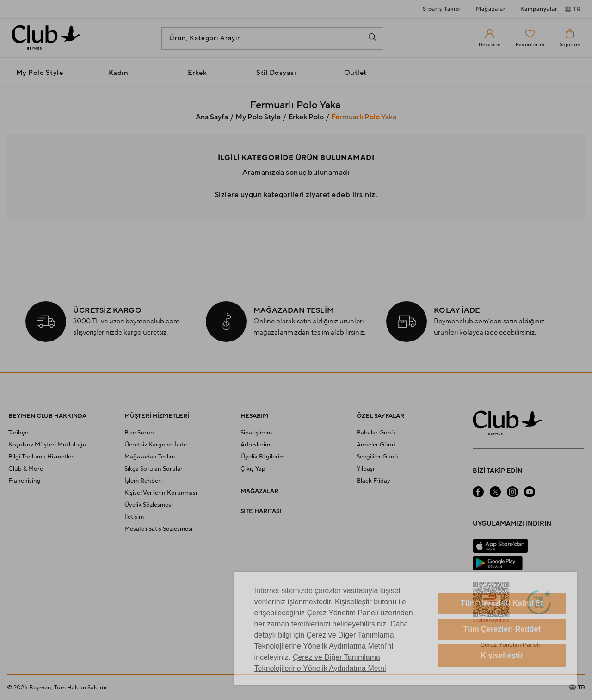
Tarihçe (18, 433)
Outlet (355, 73)
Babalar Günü (376, 433)
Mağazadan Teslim (150, 457)
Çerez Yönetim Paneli (510, 645)
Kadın (119, 73)
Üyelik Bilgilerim (262, 457)
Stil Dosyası (276, 73)
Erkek (197, 73)
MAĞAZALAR (259, 491)
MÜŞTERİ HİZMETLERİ (157, 416)
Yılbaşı (365, 469)
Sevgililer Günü (377, 457)
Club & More (26, 469)
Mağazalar (491, 9)
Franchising (25, 481)
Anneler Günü (376, 445)
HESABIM (254, 416)
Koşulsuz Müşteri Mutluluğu (47, 445)
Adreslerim (255, 445)
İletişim (134, 517)
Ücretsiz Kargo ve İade (156, 445)
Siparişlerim (256, 433)
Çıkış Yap (253, 469)
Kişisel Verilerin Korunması (161, 493)
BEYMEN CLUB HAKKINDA (47, 416)
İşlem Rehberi (143, 481)
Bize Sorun (139, 433)
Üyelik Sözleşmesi (148, 505)
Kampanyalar (539, 9)
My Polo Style (40, 73)
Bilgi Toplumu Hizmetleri (42, 457)
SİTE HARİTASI (261, 511)
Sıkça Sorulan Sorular (154, 469)
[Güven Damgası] (539, 603)
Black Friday (373, 481)
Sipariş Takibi (442, 9)
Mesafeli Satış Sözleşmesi (158, 529)
